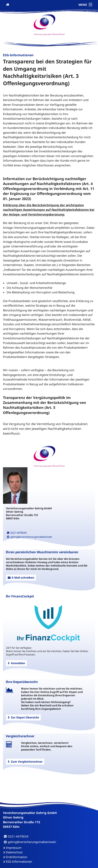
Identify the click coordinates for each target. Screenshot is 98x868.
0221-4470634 (17, 533)
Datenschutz (14, 852)
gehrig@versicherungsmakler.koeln (30, 537)
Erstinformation (16, 857)
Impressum (14, 848)
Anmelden (16, 663)
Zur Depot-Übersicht (23, 717)
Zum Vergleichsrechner (25, 762)
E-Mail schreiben (21, 578)
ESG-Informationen (19, 861)
